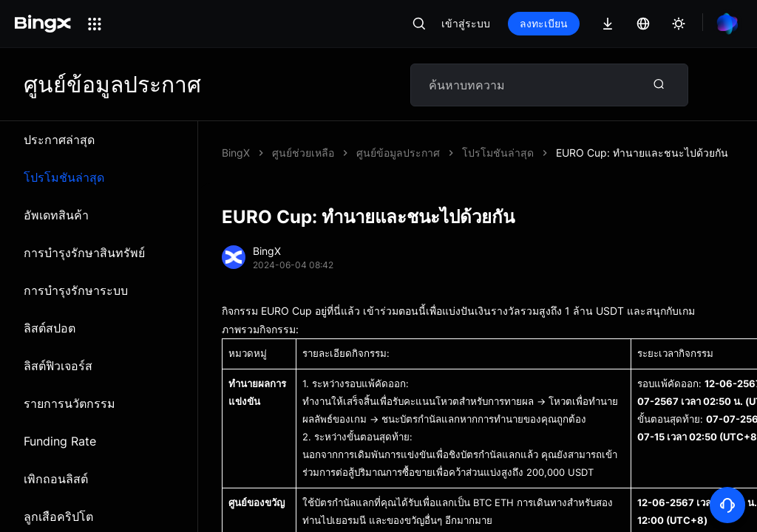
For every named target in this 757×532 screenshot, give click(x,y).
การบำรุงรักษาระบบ (76, 290)
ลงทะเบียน (544, 23)
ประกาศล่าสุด (59, 140)
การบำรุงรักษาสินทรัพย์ (84, 253)
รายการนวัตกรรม (69, 403)
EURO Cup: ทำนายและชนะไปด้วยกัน (642, 153)
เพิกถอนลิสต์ (56, 479)
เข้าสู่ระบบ (466, 23)
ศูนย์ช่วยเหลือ (303, 153)
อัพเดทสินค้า (56, 215)
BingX (236, 153)
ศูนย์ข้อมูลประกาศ (398, 153)
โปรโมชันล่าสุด (64, 177)
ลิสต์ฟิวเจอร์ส (58, 366)
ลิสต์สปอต (50, 328)
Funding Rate (60, 441)
